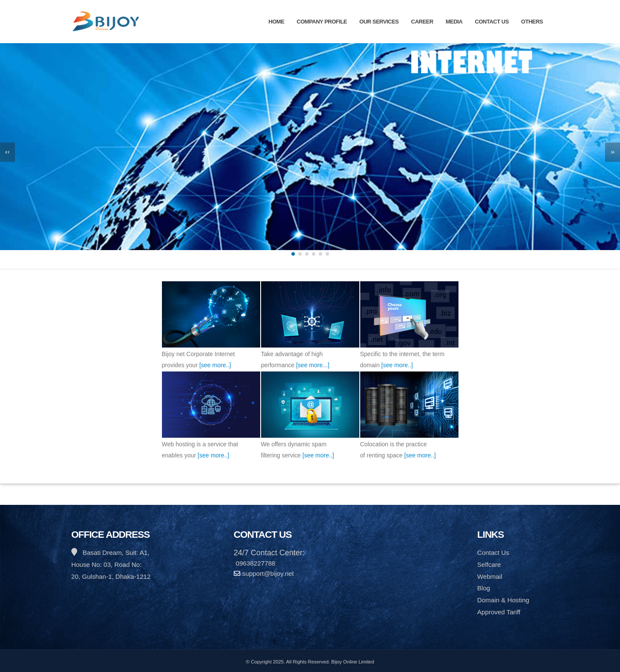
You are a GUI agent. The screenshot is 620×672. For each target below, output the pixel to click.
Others (532, 22)
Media (454, 22)
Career (422, 22)
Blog (484, 588)
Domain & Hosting (503, 600)
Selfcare (489, 564)
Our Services (379, 22)
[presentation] (7, 152)
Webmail (490, 576)
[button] (293, 254)
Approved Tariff (499, 612)
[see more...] (313, 365)
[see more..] (215, 365)
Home (276, 22)
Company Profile (322, 22)
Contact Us (492, 22)
